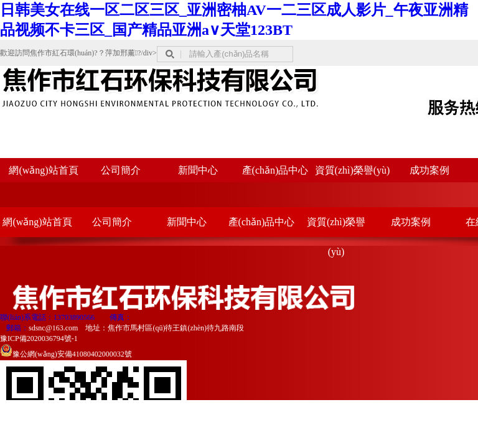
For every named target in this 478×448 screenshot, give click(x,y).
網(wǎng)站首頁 (43, 170)
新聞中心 (198, 170)
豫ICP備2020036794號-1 (39, 338)
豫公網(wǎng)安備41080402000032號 (66, 354)
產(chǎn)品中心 (275, 170)
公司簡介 (121, 170)
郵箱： (17, 328)
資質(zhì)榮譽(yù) (353, 170)
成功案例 (429, 170)
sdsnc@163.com (53, 328)
